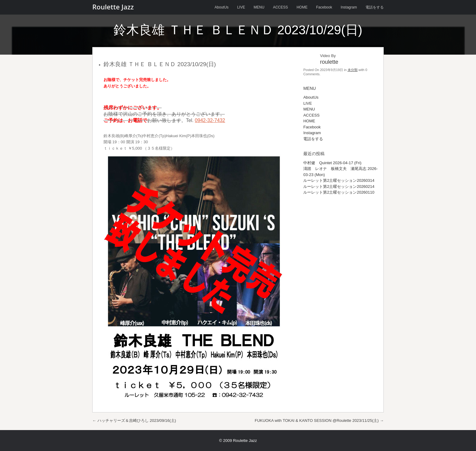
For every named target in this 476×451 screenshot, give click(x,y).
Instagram (349, 7)
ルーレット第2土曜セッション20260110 (339, 192)
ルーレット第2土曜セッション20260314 (339, 180)
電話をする (375, 7)
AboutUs (222, 7)
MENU (259, 7)
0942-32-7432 (210, 120)
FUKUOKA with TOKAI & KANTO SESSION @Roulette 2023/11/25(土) (319, 420)
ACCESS (280, 7)
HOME (302, 7)
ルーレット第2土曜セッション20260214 (339, 187)
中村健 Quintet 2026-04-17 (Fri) (332, 163)
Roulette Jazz (113, 7)
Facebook (324, 7)
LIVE (241, 7)
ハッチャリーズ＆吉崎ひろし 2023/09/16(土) (134, 420)
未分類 (353, 70)
